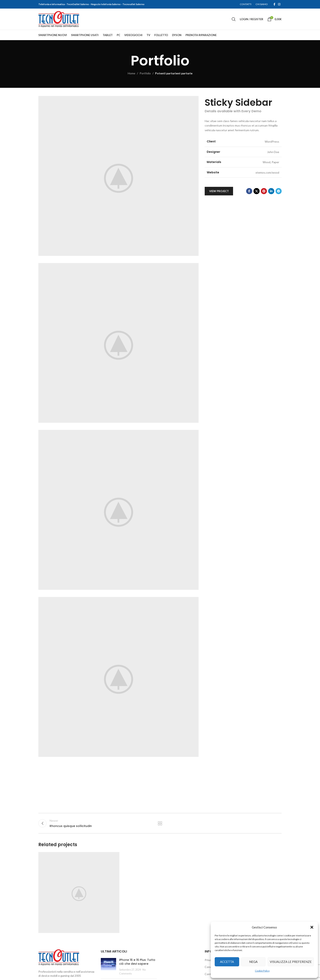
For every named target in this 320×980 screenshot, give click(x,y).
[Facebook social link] (274, 4)
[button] (312, 927)
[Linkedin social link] (271, 191)
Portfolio (145, 73)
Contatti (210, 974)
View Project (219, 191)
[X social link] (257, 191)
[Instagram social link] (279, 4)
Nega (253, 962)
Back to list (160, 823)
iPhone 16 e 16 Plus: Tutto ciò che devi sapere (137, 962)
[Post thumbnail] (108, 967)
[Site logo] (59, 19)
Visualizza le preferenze (291, 962)
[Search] (234, 19)
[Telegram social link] (279, 191)
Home (132, 73)
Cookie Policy (262, 971)
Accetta (227, 962)
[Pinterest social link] (264, 191)
